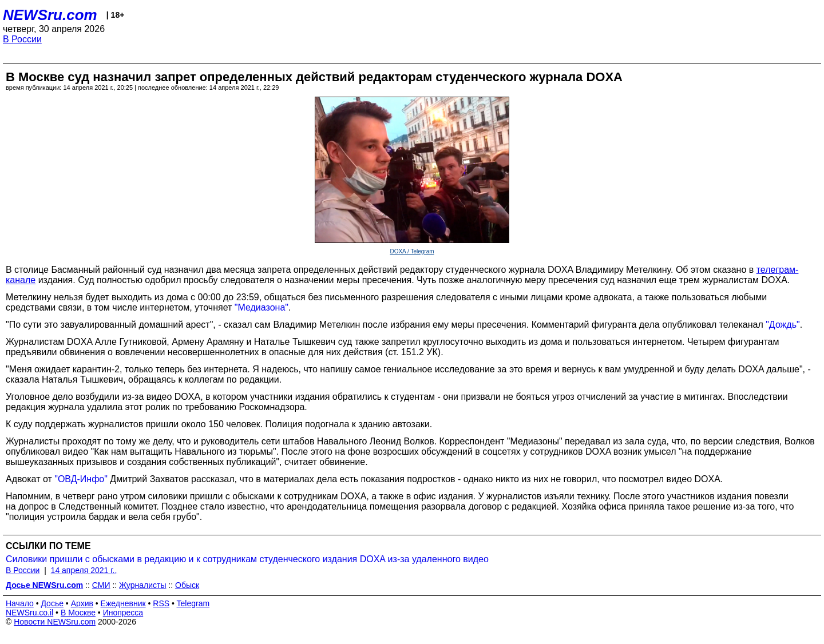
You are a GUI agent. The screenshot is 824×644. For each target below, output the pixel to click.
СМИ (101, 585)
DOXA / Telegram (412, 251)
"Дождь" (783, 325)
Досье (52, 603)
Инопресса (123, 613)
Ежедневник (123, 603)
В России (22, 39)
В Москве (78, 613)
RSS (161, 603)
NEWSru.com (50, 15)
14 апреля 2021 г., (84, 570)
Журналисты (142, 585)
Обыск (187, 585)
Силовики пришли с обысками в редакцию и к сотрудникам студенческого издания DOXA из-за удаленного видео (247, 559)
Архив (82, 603)
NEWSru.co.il (29, 613)
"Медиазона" (262, 307)
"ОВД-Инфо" (81, 479)
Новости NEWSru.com (55, 622)
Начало (20, 603)
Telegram (193, 603)
